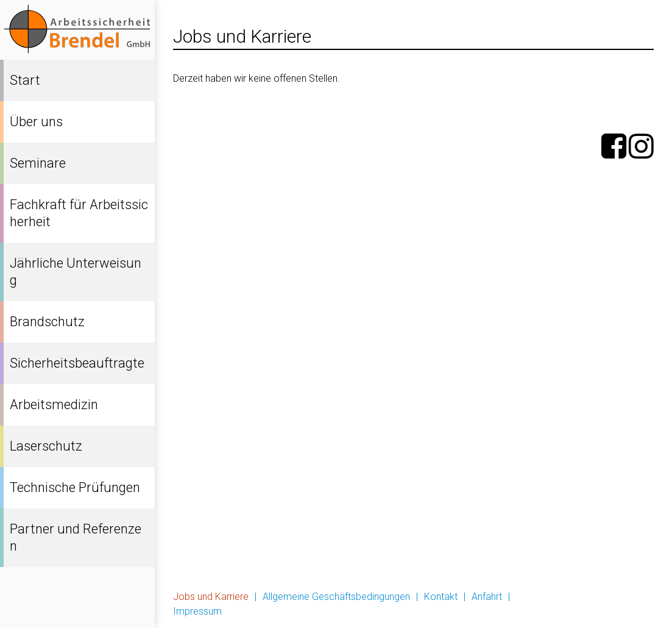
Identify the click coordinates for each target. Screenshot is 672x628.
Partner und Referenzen (76, 537)
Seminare (38, 163)
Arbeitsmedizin (54, 405)
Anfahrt (487, 597)
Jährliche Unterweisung (76, 272)
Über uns (36, 122)
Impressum (197, 611)
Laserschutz (46, 446)
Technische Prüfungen (75, 487)
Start (25, 80)
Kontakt (441, 597)
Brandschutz (47, 322)
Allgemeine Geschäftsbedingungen (336, 597)
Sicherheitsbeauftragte (77, 363)
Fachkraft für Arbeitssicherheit (79, 213)
